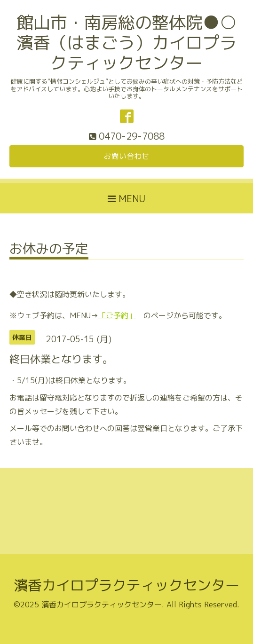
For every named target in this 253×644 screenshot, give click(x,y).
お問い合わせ (126, 156)
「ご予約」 (117, 315)
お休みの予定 (49, 250)
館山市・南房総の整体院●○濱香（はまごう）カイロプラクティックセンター (126, 43)
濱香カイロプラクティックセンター (126, 585)
